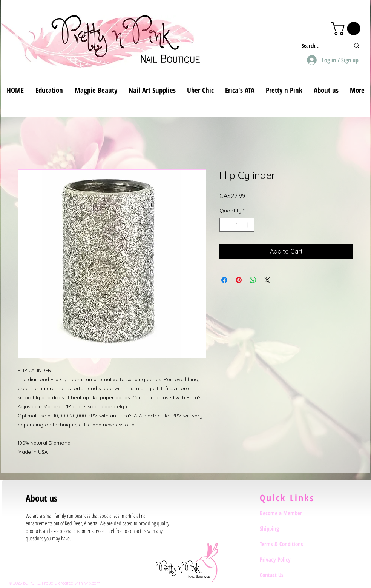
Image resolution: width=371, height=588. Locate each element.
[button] (347, 28)
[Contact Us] (287, 575)
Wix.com (92, 583)
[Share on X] (267, 280)
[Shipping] (287, 528)
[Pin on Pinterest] (239, 280)
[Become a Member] (287, 513)
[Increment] (248, 225)
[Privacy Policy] (287, 559)
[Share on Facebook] (224, 280)
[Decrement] (225, 225)
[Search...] (320, 45)
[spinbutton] (237, 225)
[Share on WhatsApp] (253, 280)
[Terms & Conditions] (287, 544)
